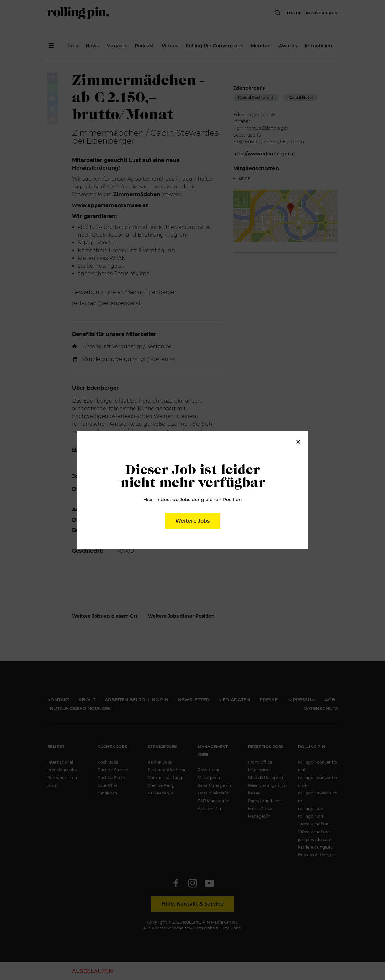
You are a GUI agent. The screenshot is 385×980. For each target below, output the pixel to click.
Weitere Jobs (192, 521)
